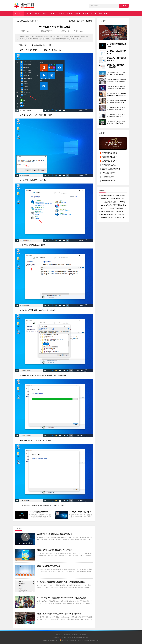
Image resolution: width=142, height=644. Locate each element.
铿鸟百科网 (49, 31)
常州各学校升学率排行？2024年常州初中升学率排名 (118, 196)
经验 (77, 14)
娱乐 (60, 14)
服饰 (44, 14)
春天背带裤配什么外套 (110, 153)
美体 (36, 14)
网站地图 (59, 635)
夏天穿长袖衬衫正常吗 (110, 161)
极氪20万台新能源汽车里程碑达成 (49, 566)
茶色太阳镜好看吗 (108, 177)
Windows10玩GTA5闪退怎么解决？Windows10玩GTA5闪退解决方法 (61, 598)
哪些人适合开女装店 (109, 173)
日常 (69, 14)
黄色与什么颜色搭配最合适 (111, 169)
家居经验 (102, 14)
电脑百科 (89, 21)
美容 (28, 14)
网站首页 (18, 14)
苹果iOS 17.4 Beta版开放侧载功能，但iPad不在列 (54, 550)
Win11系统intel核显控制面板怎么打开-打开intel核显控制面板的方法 (61, 582)
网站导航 (75, 635)
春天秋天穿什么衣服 (109, 165)
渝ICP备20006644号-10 (50, 641)
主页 (78, 21)
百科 (85, 14)
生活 (93, 14)
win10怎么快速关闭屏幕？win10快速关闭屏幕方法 (54, 534)
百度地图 (83, 635)
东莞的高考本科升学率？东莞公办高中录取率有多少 (118, 199)
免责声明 (67, 635)
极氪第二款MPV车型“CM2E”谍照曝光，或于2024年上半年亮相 (59, 614)
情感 (52, 14)
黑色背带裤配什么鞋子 (110, 181)
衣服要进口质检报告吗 (110, 157)
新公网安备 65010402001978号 (70, 640)
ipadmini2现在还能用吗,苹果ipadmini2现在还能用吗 (118, 205)
